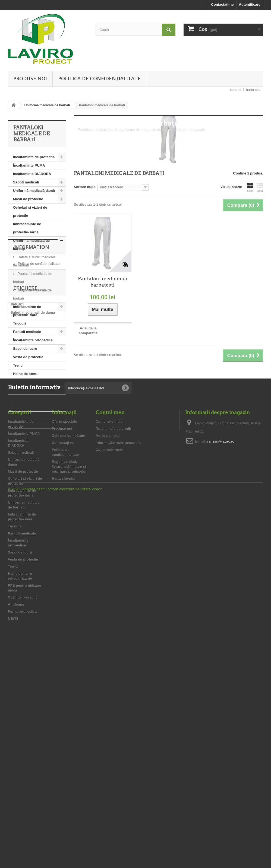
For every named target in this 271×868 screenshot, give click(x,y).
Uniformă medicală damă (34, 191)
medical (41, 543)
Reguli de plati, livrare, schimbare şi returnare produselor (33, 472)
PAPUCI (17, 522)
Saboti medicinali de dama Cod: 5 (33, 532)
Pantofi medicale (27, 332)
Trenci (18, 365)
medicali (40, 551)
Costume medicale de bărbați (32, 294)
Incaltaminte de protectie (34, 157)
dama (15, 559)
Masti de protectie (28, 199)
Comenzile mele (109, 637)
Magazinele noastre (33, 485)
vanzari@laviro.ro (221, 656)
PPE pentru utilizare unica (35, 390)
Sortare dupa (85, 187)
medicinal (19, 551)
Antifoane (21, 407)
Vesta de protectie (28, 357)
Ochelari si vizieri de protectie (30, 212)
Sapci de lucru (25, 349)
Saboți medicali (26, 182)
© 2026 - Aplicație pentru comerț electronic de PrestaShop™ (55, 853)
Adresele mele (108, 651)
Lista (260, 187)
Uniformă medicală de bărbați (31, 245)
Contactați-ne (222, 4)
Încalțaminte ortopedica (33, 340)
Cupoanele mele (109, 665)
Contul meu (110, 628)
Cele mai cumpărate (69, 651)
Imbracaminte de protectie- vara (27, 311)
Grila (250, 187)
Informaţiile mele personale (118, 658)
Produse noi (30, 78)
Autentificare (250, 4)
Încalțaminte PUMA (29, 165)
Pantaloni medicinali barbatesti (103, 282)
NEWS (18, 424)
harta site (253, 90)
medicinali (19, 543)
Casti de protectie (28, 399)
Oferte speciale (64, 637)
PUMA (16, 567)
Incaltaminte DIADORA (32, 174)
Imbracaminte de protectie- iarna (27, 228)
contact (236, 90)
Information (31, 445)
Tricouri (20, 323)
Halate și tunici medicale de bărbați (34, 261)
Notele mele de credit (113, 644)
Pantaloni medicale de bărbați (33, 278)
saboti (31, 559)
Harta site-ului (64, 694)
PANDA (49, 559)
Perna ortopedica (27, 416)
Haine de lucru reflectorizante (25, 378)
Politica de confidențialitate (99, 78)
